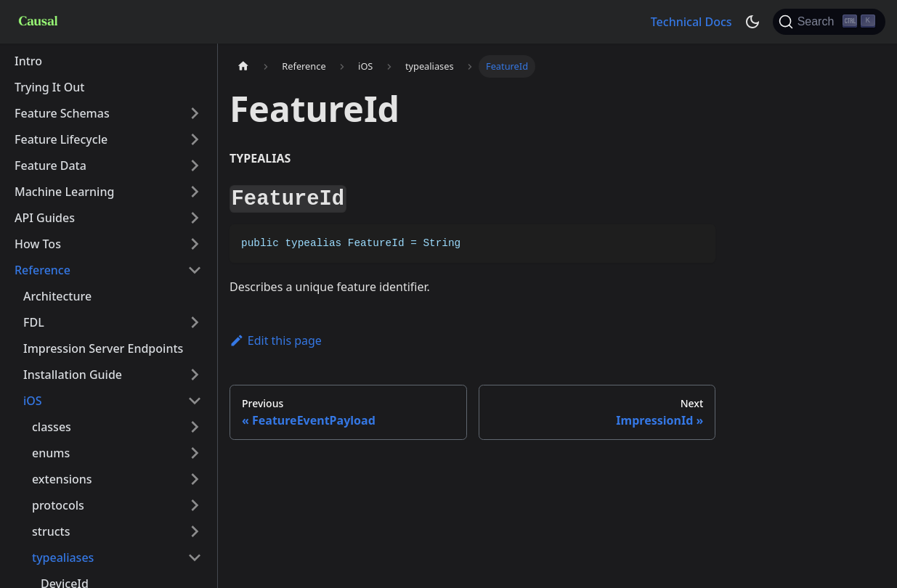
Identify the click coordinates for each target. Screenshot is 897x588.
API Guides (45, 218)
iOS (33, 401)
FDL (34, 322)
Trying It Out (50, 87)
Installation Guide (73, 375)
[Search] (829, 22)
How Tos (38, 244)
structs (51, 531)
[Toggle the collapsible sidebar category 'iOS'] (195, 401)
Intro (28, 61)
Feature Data (50, 166)
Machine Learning (64, 192)
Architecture (57, 296)
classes (52, 427)
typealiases (63, 558)
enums (51, 453)
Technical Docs (691, 22)
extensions (62, 479)
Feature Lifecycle (61, 139)
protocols (58, 505)
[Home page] (243, 66)
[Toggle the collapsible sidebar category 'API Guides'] (195, 218)
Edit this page (276, 340)
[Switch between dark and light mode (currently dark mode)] (752, 22)
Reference (42, 270)
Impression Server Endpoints (103, 348)
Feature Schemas (62, 113)
